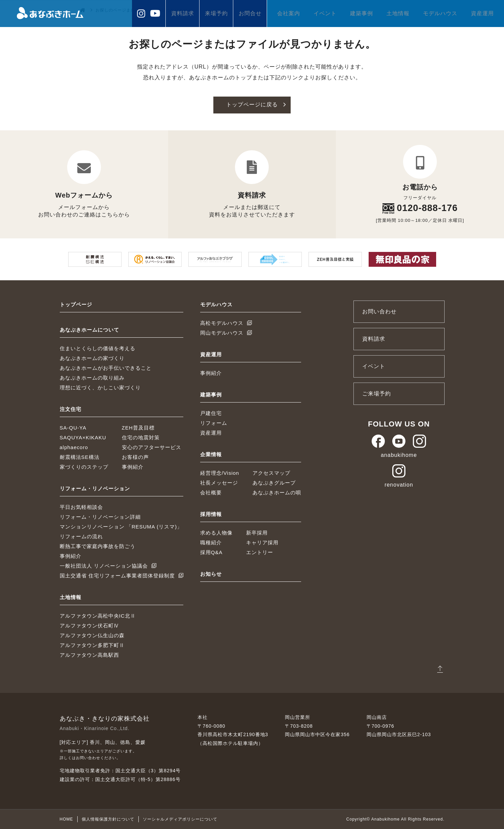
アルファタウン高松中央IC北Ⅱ (98, 615)
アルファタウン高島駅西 (89, 655)
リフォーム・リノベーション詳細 (100, 516)
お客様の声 (135, 457)
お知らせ (211, 574)
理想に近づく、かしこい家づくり (100, 387)
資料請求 (183, 13)
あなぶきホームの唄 (277, 492)
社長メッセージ (219, 482)
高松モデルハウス (222, 323)
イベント (325, 13)
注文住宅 (71, 409)
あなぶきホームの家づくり (92, 358)
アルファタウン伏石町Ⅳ (89, 625)
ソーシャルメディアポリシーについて (180, 819)
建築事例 (362, 13)
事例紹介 (133, 467)
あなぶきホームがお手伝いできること (106, 368)
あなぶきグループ (274, 482)
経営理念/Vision (220, 473)
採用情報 (211, 514)
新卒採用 (257, 532)
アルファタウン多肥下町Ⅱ (92, 645)
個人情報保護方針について (108, 819)
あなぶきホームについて (89, 329)
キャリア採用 (262, 542)
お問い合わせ (379, 311)
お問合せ (250, 13)
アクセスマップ (271, 473)
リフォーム (214, 423)
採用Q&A (211, 552)
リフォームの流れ (81, 536)
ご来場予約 (377, 393)
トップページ (76, 304)
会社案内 (289, 13)
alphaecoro (74, 447)
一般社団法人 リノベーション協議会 (104, 565)
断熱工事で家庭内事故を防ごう (98, 546)
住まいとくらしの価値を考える (98, 348)
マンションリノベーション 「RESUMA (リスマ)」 (121, 526)
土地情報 (398, 13)
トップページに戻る (252, 105)
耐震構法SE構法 (80, 457)
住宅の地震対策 (141, 437)
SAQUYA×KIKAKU (83, 437)
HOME (67, 819)
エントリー (260, 552)
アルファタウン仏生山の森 (92, 635)
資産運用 (482, 13)
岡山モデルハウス (222, 332)
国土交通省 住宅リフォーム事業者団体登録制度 (117, 575)
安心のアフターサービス (152, 447)
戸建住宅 (211, 413)
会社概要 (211, 492)
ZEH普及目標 (138, 427)
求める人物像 (216, 532)
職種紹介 (211, 542)
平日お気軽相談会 (81, 507)
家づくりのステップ (84, 467)
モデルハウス (440, 13)
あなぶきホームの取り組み (92, 377)
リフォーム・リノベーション (95, 488)
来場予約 (216, 13)
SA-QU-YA (73, 427)
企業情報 (211, 454)
